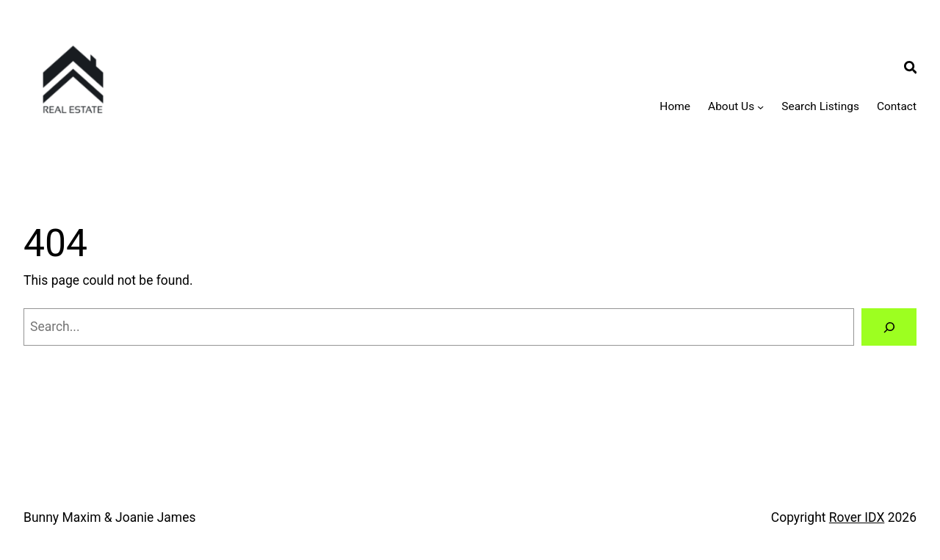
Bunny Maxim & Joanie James (109, 517)
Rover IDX (857, 517)
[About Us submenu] (760, 107)
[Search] (889, 327)
